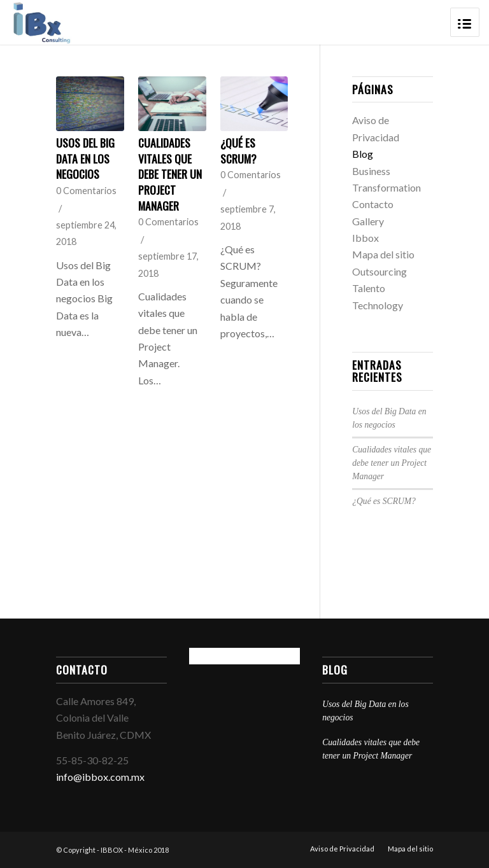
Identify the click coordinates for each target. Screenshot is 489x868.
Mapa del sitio (383, 254)
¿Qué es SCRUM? (238, 150)
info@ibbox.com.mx (100, 777)
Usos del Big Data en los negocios (85, 158)
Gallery (368, 221)
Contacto (373, 204)
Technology (378, 305)
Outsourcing (379, 271)
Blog (363, 154)
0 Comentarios (86, 191)
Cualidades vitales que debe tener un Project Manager (170, 174)
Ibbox (365, 238)
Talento (369, 288)
